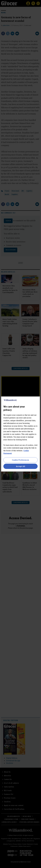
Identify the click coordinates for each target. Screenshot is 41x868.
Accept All (21, 466)
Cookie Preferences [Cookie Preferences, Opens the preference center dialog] (20, 460)
